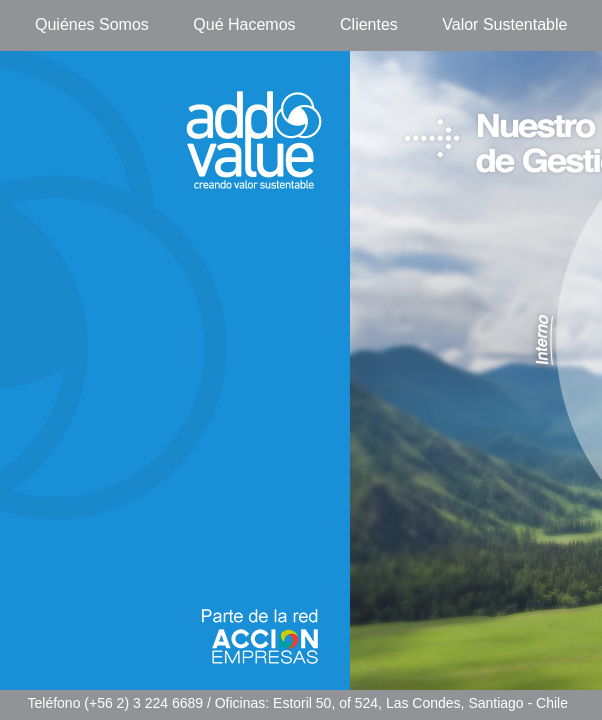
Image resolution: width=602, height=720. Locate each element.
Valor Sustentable (504, 24)
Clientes (369, 24)
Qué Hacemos (244, 24)
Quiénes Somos (92, 24)
